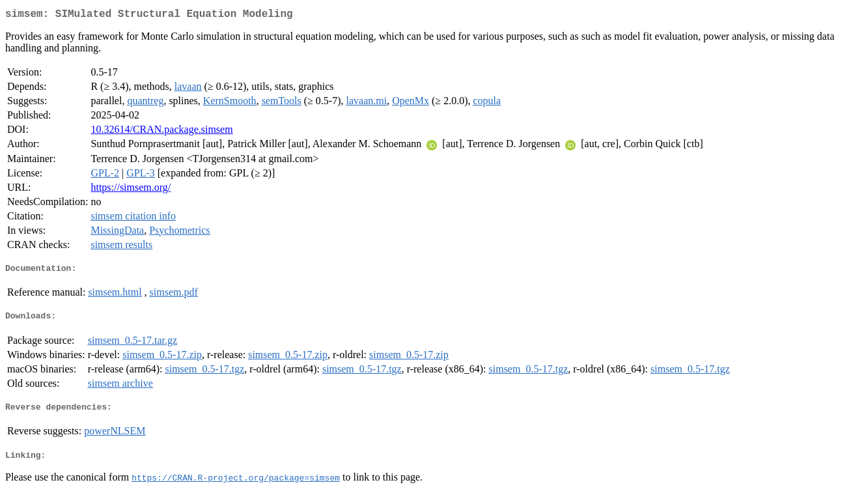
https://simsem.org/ (131, 190)
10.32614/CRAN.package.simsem (161, 132)
